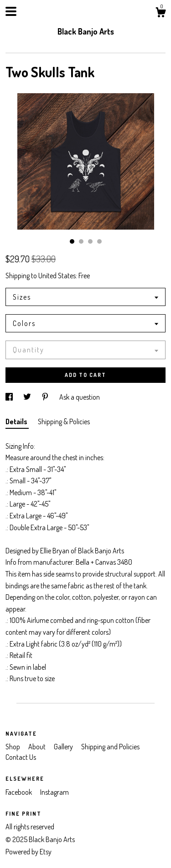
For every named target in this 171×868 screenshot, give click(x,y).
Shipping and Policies (110, 747)
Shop (13, 747)
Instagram (54, 792)
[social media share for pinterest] (46, 397)
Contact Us (21, 757)
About (38, 747)
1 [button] (72, 241)
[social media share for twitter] (28, 397)
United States (57, 276)
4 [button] (99, 241)
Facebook (19, 792)
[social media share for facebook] (10, 397)
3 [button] (90, 241)
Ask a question (80, 397)
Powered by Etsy (28, 852)
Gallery (64, 747)
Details (17, 421)
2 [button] (81, 241)
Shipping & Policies (64, 421)
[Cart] (161, 14)
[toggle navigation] (11, 11)
